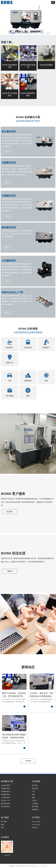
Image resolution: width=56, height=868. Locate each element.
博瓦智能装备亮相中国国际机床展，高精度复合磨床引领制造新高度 (14, 736)
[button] (53, 2)
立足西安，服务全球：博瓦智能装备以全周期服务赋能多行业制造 (42, 695)
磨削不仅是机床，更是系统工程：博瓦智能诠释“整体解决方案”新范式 (14, 695)
